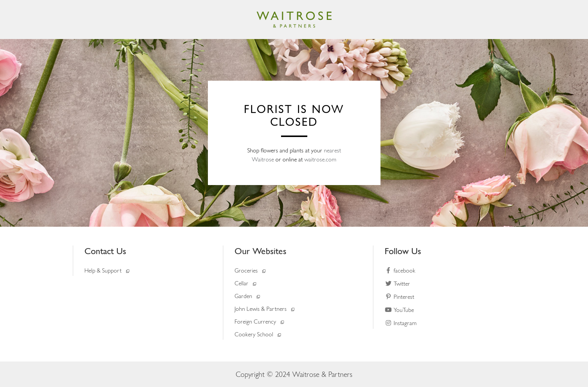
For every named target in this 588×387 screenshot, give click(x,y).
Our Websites (260, 251)
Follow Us (403, 251)
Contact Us (105, 251)
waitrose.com (320, 159)
